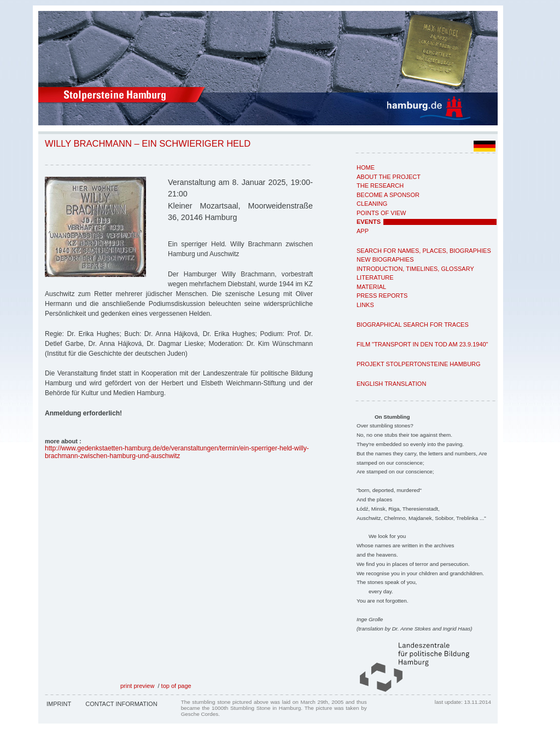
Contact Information (121, 704)
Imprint (59, 704)
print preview (137, 686)
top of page (176, 686)
